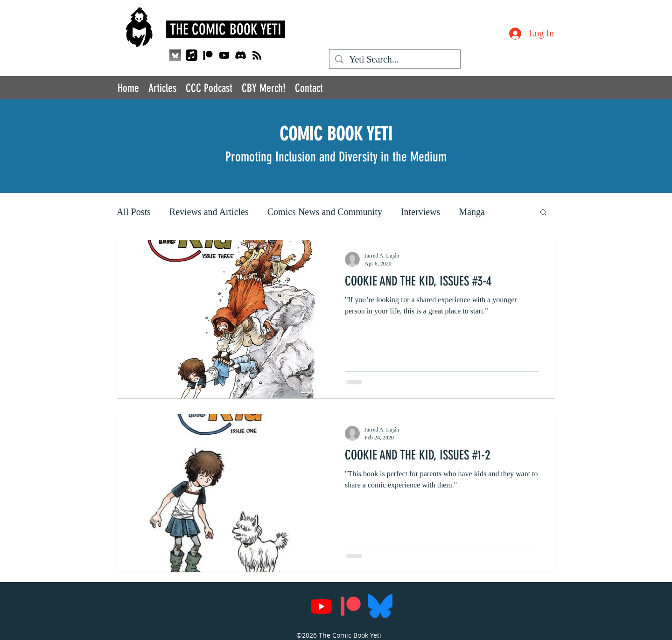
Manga (472, 212)
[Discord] (241, 55)
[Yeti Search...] (395, 59)
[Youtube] (224, 55)
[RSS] (257, 55)
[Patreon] (208, 55)
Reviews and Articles (209, 212)
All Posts (134, 212)
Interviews (420, 212)
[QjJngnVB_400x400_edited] (175, 55)
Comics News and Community (325, 212)
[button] (543, 213)
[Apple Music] (192, 55)
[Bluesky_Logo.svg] (380, 606)
